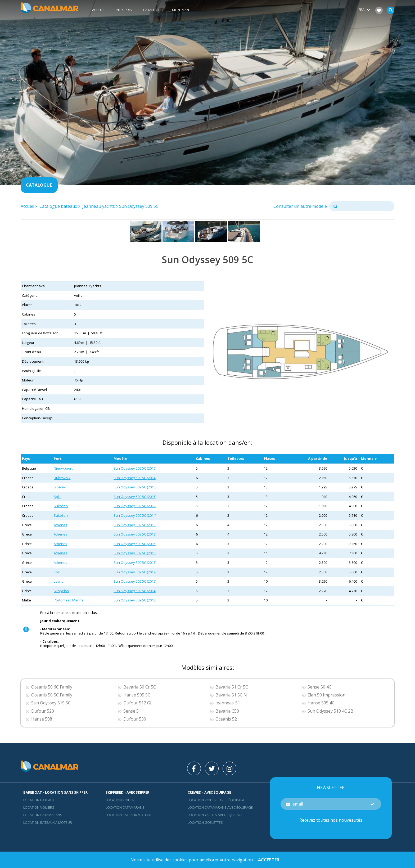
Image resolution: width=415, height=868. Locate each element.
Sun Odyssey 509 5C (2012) (135, 506)
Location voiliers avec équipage (216, 800)
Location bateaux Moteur (128, 815)
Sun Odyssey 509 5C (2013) (135, 525)
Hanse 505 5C (137, 695)
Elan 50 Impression (326, 695)
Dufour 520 (43, 711)
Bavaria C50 (227, 711)
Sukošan (61, 506)
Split (57, 497)
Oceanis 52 (226, 719)
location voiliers (121, 800)
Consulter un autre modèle (300, 206)
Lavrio (59, 581)
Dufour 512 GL (138, 703)
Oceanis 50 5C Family (52, 695)
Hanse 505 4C (321, 703)
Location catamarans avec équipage (220, 807)
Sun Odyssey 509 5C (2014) (135, 478)
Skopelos (61, 591)
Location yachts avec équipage (215, 815)
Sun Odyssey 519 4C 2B (330, 711)
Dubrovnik (62, 478)
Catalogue (153, 10)
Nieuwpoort (63, 468)
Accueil (99, 10)
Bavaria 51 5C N (231, 695)
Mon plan (181, 10)
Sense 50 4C (319, 687)
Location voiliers (39, 807)
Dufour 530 (135, 719)
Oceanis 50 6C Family (52, 687)
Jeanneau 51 (228, 703)
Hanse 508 (42, 719)
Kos (57, 572)
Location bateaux (39, 800)
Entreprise (124, 10)
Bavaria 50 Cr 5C (140, 687)
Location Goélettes (205, 822)
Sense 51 (132, 711)
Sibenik (60, 487)
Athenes (60, 525)
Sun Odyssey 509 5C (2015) (135, 468)
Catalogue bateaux (58, 206)
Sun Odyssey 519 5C (51, 703)
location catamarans (125, 807)
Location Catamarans (43, 815)
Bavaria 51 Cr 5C (232, 687)
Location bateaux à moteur (48, 822)
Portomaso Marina (69, 600)
